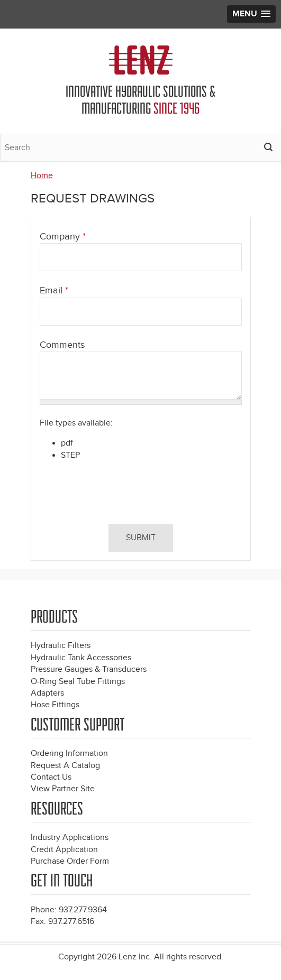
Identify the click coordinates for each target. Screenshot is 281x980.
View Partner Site (63, 789)
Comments (62, 345)
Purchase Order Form (70, 861)
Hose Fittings (55, 705)
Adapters (47, 693)
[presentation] (112, 495)
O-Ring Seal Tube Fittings (78, 682)
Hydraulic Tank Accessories (81, 658)
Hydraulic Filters (61, 646)
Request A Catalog (65, 766)
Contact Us (51, 777)
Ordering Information (69, 754)
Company (63, 237)
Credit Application (64, 850)
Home (42, 176)
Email (54, 290)
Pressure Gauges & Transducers (89, 669)
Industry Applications (70, 838)
